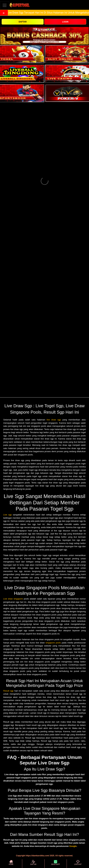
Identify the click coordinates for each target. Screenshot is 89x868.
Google (73, 846)
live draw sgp (54, 420)
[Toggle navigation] (5, 5)
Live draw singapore (13, 599)
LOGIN (65, 22)
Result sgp (8, 691)
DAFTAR (23, 22)
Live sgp (8, 515)
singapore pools (53, 643)
